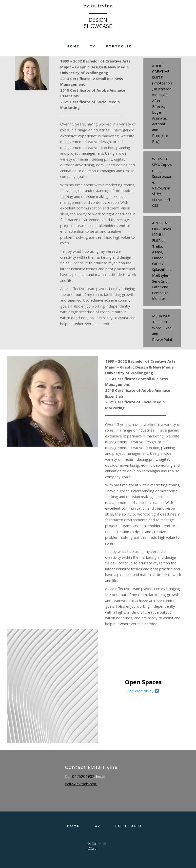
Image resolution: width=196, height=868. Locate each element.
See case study (143, 691)
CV (98, 826)
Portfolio (128, 826)
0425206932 (83, 776)
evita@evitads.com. (81, 784)
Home (73, 826)
